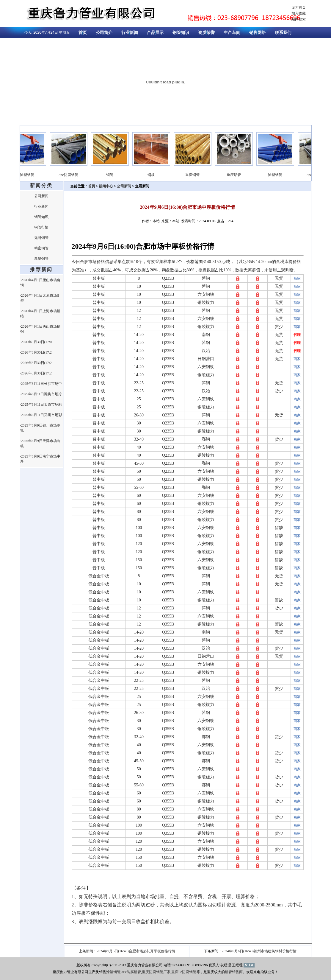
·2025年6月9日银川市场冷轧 (40, 428)
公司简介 (104, 33)
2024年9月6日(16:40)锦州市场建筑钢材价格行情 (259, 951)
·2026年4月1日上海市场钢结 (40, 314)
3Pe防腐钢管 (131, 972)
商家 (297, 279)
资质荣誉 (206, 33)
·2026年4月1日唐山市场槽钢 (40, 329)
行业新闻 (130, 33)
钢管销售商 (234, 972)
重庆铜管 (197, 175)
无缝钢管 (41, 238)
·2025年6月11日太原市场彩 (41, 405)
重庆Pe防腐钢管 (184, 972)
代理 (297, 335)
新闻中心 (106, 186)
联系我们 (283, 33)
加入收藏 (299, 13)
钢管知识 (181, 33)
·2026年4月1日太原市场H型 (40, 298)
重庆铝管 (239, 175)
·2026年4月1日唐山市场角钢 (40, 283)
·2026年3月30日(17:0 (36, 342)
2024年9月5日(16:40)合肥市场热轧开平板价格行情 (136, 951)
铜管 (114, 175)
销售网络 (258, 33)
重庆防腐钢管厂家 (156, 972)
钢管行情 (41, 227)
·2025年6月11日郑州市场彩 (41, 415)
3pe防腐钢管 (73, 175)
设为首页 (299, 7)
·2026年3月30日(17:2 (36, 352)
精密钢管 (41, 248)
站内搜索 (299, 19)
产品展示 (155, 33)
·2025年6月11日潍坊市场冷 (41, 394)
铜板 (156, 175)
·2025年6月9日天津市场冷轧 (40, 443)
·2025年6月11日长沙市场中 (41, 384)
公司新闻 (41, 196)
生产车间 (232, 33)
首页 (83, 33)
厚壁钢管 (41, 259)
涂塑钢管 (32, 175)
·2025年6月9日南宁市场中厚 (40, 459)
